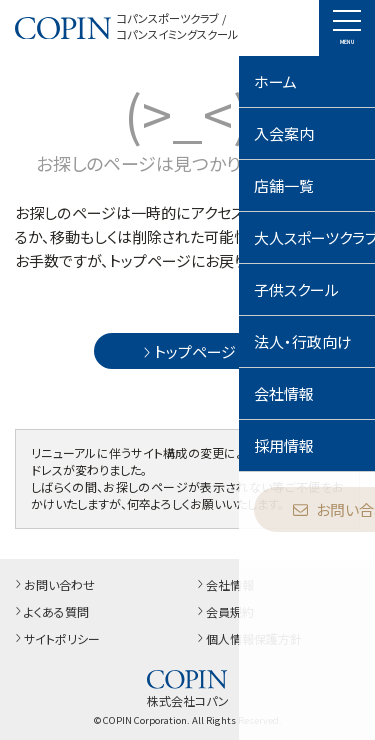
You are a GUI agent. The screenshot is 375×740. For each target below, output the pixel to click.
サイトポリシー (56, 638)
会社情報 (224, 584)
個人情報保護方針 (248, 638)
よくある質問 (50, 611)
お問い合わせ (53, 584)
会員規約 (224, 611)
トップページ (187, 351)
